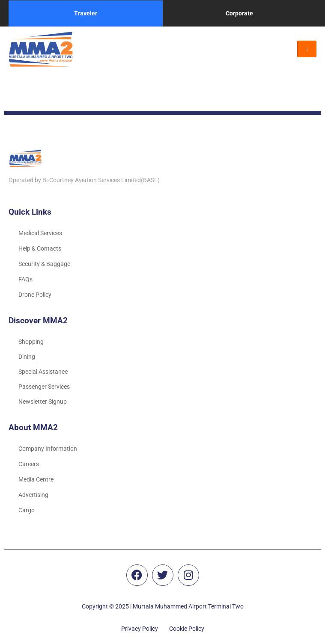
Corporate (239, 13)
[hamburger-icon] (307, 49)
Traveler (86, 13)
